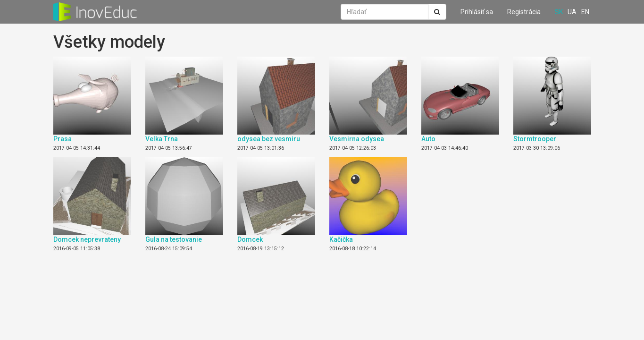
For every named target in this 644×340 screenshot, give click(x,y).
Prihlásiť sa (477, 12)
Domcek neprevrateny (87, 239)
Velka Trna (162, 139)
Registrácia (524, 12)
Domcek (250, 239)
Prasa (63, 139)
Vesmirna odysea (357, 139)
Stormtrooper (535, 139)
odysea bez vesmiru (269, 139)
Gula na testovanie (174, 239)
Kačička (341, 239)
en (585, 12)
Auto (428, 139)
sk (559, 12)
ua (572, 12)
